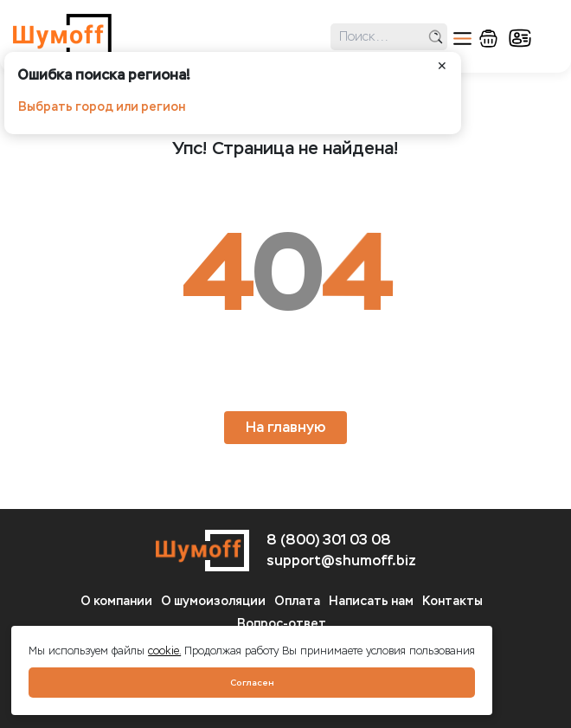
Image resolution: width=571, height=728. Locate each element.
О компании (116, 601)
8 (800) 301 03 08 (329, 540)
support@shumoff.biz (341, 560)
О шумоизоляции (213, 601)
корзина (488, 39)
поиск (436, 37)
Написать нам (371, 601)
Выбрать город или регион (102, 107)
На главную (285, 427)
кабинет (520, 38)
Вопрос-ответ (282, 624)
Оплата (297, 601)
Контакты (452, 601)
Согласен (252, 683)
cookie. (164, 651)
